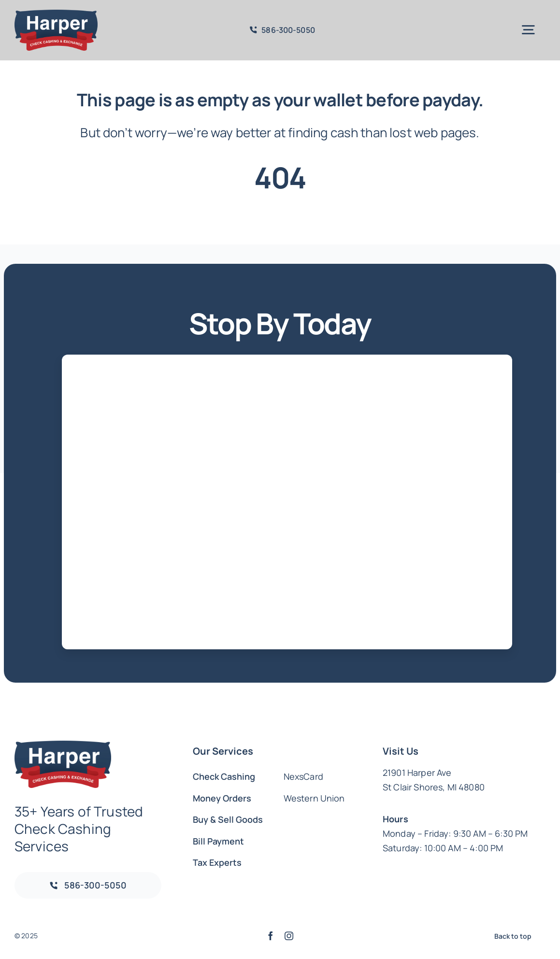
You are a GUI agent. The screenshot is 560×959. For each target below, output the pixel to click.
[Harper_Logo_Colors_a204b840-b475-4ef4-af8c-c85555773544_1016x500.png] (56, 14)
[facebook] (271, 936)
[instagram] (289, 936)
